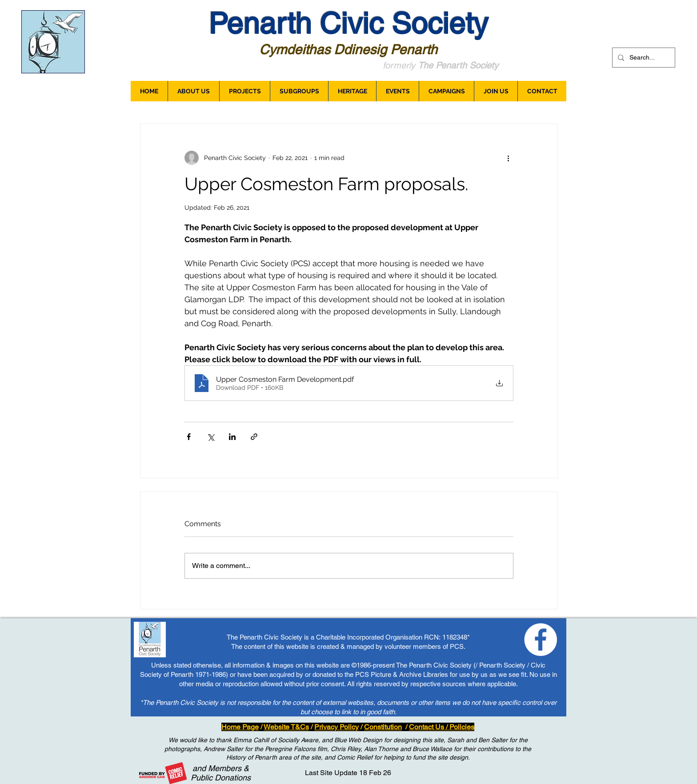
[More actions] (508, 158)
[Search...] (643, 58)
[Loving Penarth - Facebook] (541, 640)
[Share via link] (254, 437)
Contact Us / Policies (442, 727)
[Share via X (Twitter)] (210, 437)
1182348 (455, 637)
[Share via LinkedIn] (232, 437)
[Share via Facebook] (189, 437)
